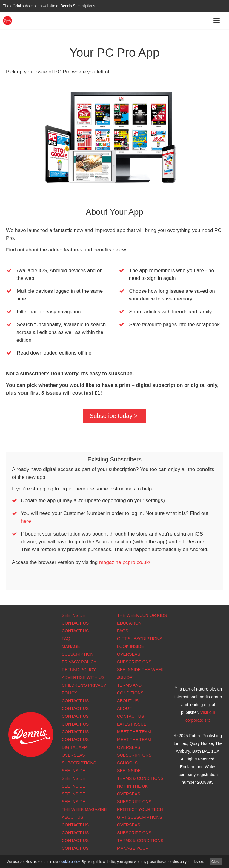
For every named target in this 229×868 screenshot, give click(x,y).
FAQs (123, 631)
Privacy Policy (79, 662)
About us (73, 817)
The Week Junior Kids (142, 615)
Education (129, 623)
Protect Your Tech (140, 809)
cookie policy (70, 862)
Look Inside (130, 646)
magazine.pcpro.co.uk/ (125, 562)
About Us (128, 701)
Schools (127, 763)
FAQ (66, 639)
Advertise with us (83, 677)
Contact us (75, 740)
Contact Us (75, 623)
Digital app (74, 747)
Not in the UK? (134, 786)
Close (216, 862)
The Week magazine (84, 809)
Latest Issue (132, 724)
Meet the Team (134, 732)
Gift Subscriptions (140, 639)
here (26, 521)
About (124, 708)
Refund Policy (79, 670)
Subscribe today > (114, 416)
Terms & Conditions (140, 778)
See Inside (74, 615)
